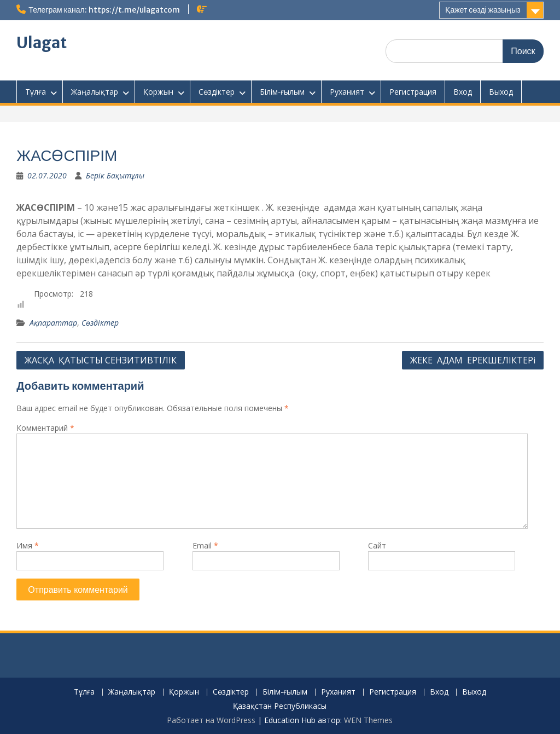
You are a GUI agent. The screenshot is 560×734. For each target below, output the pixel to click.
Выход (501, 92)
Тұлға (36, 92)
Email (205, 545)
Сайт (377, 545)
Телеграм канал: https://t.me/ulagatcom (104, 10)
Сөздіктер (217, 92)
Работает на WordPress (211, 720)
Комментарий (45, 428)
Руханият (347, 92)
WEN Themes (368, 720)
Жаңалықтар (95, 92)
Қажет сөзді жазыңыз (483, 10)
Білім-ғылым (282, 92)
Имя (28, 545)
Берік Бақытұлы (115, 175)
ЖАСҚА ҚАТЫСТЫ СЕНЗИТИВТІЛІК (101, 360)
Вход (463, 92)
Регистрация (413, 92)
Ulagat (42, 43)
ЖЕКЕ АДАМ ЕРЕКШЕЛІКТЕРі (473, 360)
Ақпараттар (53, 323)
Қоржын (158, 92)
